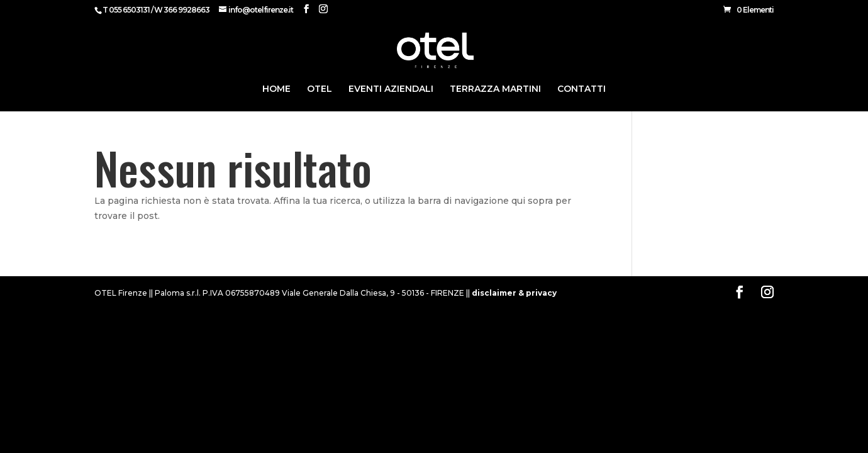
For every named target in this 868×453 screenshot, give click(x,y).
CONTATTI (581, 89)
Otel (320, 89)
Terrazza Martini (495, 89)
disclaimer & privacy (514, 293)
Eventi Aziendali (391, 89)
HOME (276, 89)
